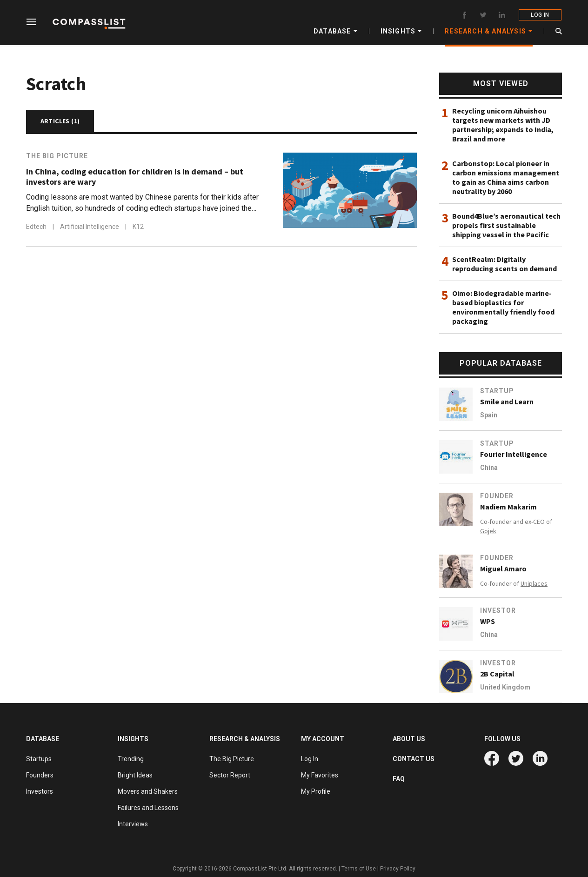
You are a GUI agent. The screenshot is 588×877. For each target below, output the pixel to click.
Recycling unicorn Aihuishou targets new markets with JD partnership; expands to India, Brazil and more (503, 125)
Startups (39, 759)
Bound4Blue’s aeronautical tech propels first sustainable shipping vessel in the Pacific (506, 225)
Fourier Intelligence (514, 454)
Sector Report (230, 775)
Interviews (133, 824)
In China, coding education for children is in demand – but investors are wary (135, 177)
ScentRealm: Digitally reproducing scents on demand (504, 264)
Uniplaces (534, 583)
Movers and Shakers (148, 791)
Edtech (37, 227)
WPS (488, 621)
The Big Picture (57, 156)
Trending (131, 759)
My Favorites (320, 775)
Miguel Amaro (503, 569)
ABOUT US (409, 739)
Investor (498, 610)
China (489, 468)
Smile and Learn (507, 402)
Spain (489, 415)
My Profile (316, 791)
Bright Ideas (135, 775)
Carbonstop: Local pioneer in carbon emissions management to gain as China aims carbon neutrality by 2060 (506, 177)
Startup (497, 391)
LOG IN (540, 15)
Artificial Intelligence (90, 227)
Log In (310, 759)
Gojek (488, 531)
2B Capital (497, 674)
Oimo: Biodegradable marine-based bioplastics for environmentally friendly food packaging (503, 307)
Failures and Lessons (148, 808)
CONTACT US (414, 759)
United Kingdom (505, 687)
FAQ (399, 779)
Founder (497, 496)
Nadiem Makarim (508, 507)
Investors (40, 791)
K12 (138, 227)
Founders (40, 775)
